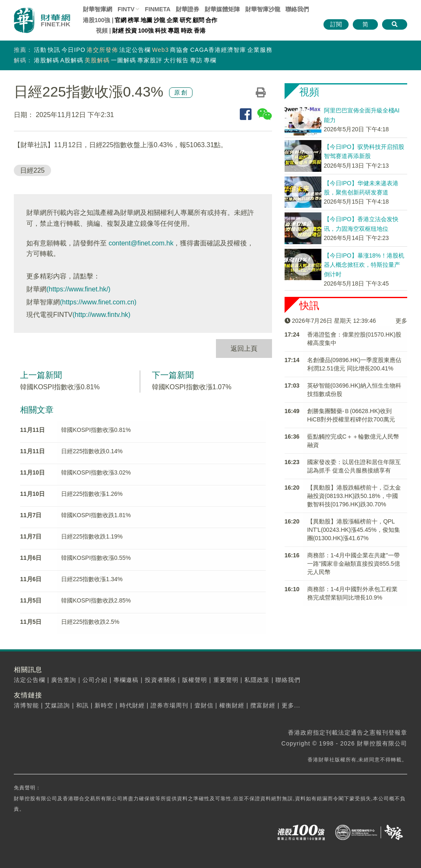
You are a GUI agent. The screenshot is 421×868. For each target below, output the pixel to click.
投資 (131, 31)
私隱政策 (257, 680)
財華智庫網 (98, 9)
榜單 (133, 20)
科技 (161, 31)
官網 (121, 20)
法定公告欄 (135, 50)
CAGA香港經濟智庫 (218, 50)
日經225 (32, 170)
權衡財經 (232, 705)
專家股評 (150, 60)
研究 (185, 20)
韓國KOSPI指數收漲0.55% (96, 558)
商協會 (179, 50)
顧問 (198, 20)
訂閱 (336, 24)
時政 (187, 31)
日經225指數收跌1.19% (92, 536)
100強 (146, 31)
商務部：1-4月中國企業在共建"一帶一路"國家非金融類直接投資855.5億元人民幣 (354, 564)
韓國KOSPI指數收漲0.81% (60, 387)
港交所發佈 (102, 50)
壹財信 (204, 705)
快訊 (54, 50)
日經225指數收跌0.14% (92, 451)
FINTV (126, 9)
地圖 (146, 20)
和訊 (82, 705)
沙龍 (159, 20)
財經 (118, 31)
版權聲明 (195, 680)
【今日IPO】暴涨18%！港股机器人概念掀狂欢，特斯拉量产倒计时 (364, 265)
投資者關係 (160, 680)
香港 (200, 31)
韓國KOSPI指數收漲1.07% (192, 387)
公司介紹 (95, 680)
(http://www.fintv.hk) (101, 315)
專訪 (196, 60)
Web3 (160, 50)
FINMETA (158, 9)
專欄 (210, 60)
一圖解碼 (123, 60)
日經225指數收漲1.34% (92, 579)
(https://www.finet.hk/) (78, 289)
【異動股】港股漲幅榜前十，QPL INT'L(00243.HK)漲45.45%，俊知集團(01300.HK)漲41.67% (354, 530)
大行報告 (176, 60)
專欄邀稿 (126, 680)
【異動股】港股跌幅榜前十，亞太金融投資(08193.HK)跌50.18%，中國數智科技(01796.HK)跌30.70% (354, 496)
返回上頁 (244, 348)
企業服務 (260, 50)
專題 (174, 31)
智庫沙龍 (263, 9)
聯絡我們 (297, 9)
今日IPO (73, 50)
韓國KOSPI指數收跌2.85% (96, 600)
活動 (40, 50)
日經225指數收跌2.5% (90, 622)
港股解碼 (46, 60)
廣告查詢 (64, 680)
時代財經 (132, 705)
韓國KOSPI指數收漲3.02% (96, 472)
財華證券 (187, 9)
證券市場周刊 (169, 705)
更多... (291, 705)
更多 (401, 321)
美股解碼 (97, 60)
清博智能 (26, 705)
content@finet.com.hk (141, 243)
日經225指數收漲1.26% (92, 494)
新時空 (104, 705)
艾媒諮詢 (57, 705)
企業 (172, 20)
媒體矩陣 (222, 9)
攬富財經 (263, 705)
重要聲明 (226, 680)
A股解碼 (72, 60)
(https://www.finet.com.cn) (98, 302)
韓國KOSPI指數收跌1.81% (96, 515)
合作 (211, 20)
